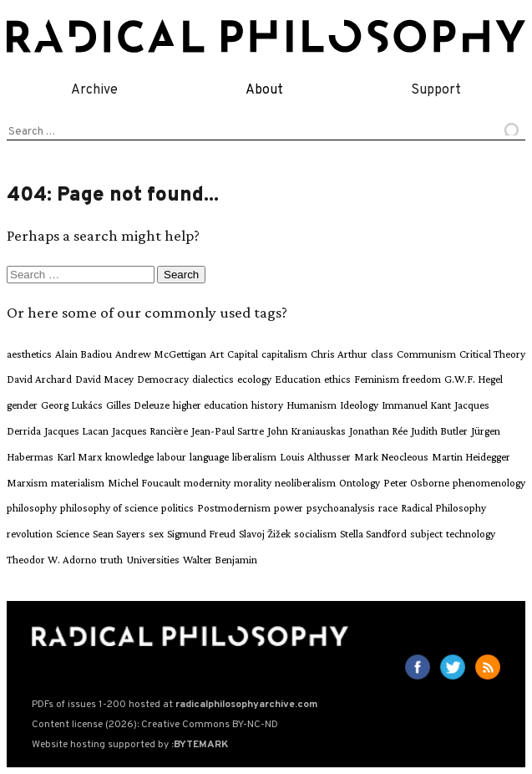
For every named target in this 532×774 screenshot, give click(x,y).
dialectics (213, 379)
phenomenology (489, 483)
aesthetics (29, 354)
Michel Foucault (144, 483)
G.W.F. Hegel (474, 379)
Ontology (360, 483)
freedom (422, 379)
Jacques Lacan (76, 431)
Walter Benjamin (220, 560)
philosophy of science (109, 508)
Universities (153, 560)
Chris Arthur (339, 354)
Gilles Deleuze (138, 405)
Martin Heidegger (471, 457)
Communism (426, 354)
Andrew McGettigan (161, 354)
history (267, 405)
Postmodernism (234, 508)
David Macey (104, 379)
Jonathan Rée (378, 431)
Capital (243, 354)
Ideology (359, 405)
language (209, 457)
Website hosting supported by (130, 745)
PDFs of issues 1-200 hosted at (175, 705)
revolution (30, 534)
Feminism (377, 379)
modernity (207, 483)
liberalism (254, 457)
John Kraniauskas (307, 431)
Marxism (27, 483)
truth (111, 560)
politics (177, 508)
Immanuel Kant (416, 405)
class (382, 354)
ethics (337, 379)
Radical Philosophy (443, 508)
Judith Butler (439, 431)
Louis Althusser (315, 457)
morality (253, 483)
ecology (254, 379)
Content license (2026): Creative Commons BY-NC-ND (155, 725)
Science (73, 534)
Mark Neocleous (391, 457)
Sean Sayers (119, 534)
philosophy (32, 508)
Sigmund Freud (201, 534)
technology (471, 534)
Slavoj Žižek (265, 534)
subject (426, 534)
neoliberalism (305, 483)
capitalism (284, 354)
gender (22, 405)
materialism (78, 483)
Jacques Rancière (150, 431)
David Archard (39, 379)
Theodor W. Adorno (52, 560)
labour (172, 457)
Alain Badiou (84, 354)
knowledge (129, 457)
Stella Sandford (373, 534)
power (289, 508)
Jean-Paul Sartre (228, 431)
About (264, 90)
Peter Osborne (416, 483)
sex (156, 534)
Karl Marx (79, 457)
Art (217, 354)
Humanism (312, 405)
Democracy (163, 379)
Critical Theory (492, 354)
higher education (210, 405)
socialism (315, 534)
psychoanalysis (341, 508)
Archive (94, 90)
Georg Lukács (72, 405)
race (388, 508)
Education (298, 379)
